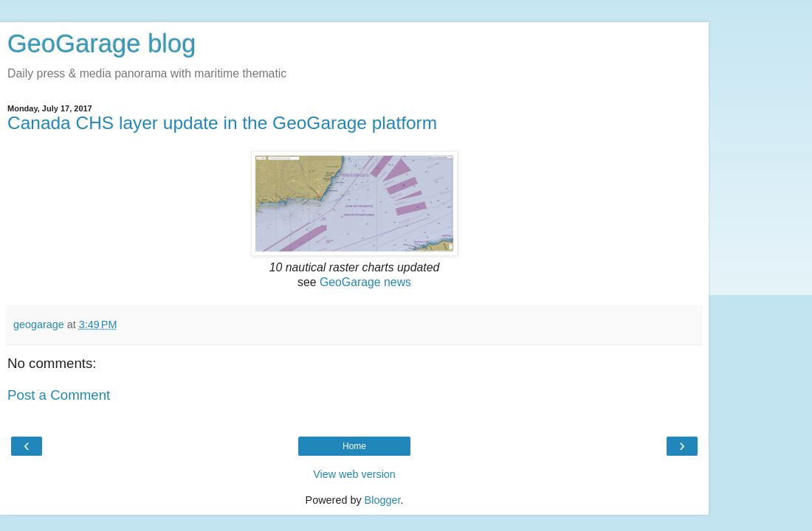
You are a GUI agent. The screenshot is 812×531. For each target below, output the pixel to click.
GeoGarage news (365, 282)
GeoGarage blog (101, 44)
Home (354, 446)
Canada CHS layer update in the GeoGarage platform (222, 123)
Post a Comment (59, 395)
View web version (354, 474)
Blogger (383, 500)
